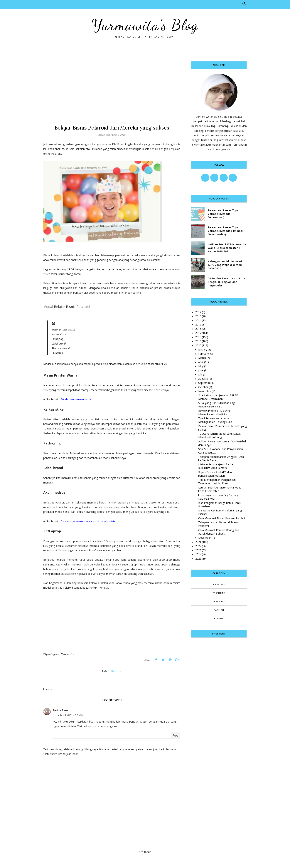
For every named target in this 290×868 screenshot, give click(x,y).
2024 (198, 554)
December (205, 538)
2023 (198, 550)
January (203, 349)
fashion (219, 610)
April (201, 362)
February (204, 354)
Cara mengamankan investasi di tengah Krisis (88, 521)
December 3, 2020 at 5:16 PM (68, 715)
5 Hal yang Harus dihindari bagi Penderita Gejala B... (217, 405)
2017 (198, 333)
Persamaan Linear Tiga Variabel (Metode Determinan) (223, 214)
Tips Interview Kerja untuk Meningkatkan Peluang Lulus (215, 420)
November (205, 391)
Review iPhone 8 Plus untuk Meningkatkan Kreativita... (215, 412)
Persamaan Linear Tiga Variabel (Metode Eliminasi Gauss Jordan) (225, 231)
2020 (198, 345)
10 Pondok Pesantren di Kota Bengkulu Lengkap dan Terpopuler (227, 282)
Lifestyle (219, 584)
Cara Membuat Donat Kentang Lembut (222, 518)
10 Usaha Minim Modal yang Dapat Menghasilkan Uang (219, 435)
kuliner (219, 618)
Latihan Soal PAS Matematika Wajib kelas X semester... (220, 489)
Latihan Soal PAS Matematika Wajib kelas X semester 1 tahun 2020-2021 (227, 248)
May (201, 366)
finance (116, 671)
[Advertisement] (112, 87)
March (202, 358)
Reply (176, 735)
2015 (198, 324)
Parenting (219, 593)
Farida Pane (61, 710)
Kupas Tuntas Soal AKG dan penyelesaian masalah (215, 474)
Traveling (219, 601)
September (205, 383)
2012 (198, 312)
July (200, 374)
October (203, 387)
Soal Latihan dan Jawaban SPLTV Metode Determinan (218, 397)
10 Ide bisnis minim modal (76, 399)
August (202, 379)
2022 (198, 546)
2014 (198, 320)
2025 (198, 559)
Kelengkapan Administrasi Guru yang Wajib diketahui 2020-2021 (225, 265)
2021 (198, 542)
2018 (198, 337)
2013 (198, 316)
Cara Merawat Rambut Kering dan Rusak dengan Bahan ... (219, 532)
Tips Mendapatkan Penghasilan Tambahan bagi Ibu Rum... (217, 481)
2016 (198, 329)
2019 (198, 341)
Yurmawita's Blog (145, 25)
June (201, 370)
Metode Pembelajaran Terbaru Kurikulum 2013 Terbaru (217, 466)
